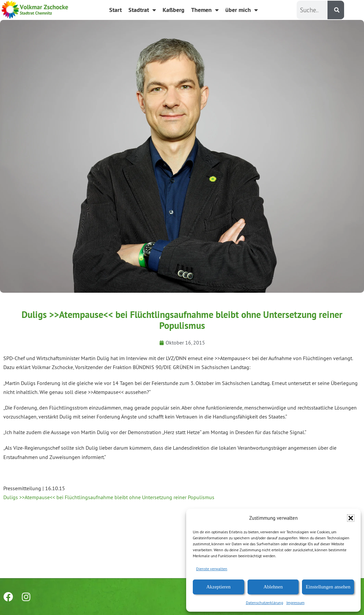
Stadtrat (142, 10)
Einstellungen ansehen (328, 587)
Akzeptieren (218, 587)
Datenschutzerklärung (264, 603)
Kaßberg (174, 10)
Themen (205, 10)
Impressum (295, 603)
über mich (242, 10)
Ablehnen (273, 587)
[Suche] (336, 10)
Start (115, 10)
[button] (351, 518)
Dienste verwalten (212, 569)
